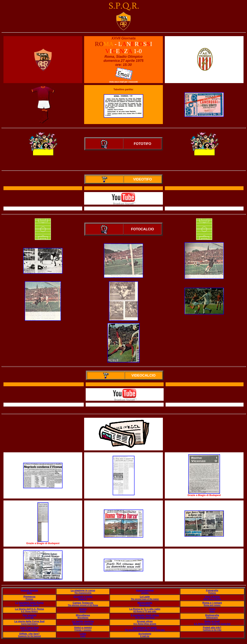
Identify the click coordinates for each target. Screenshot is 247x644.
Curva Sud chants (29, 630)
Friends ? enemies (83, 630)
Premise (29, 599)
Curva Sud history (29, 624)
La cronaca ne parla (145, 627)
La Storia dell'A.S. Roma (30, 609)
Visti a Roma (212, 597)
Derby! (83, 609)
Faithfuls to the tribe (212, 630)
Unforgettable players (29, 605)
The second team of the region (145, 599)
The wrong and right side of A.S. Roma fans (145, 630)
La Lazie (145, 597)
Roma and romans (212, 605)
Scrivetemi (145, 634)
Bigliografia (212, 615)
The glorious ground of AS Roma (83, 605)
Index (29, 593)
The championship (83, 593)
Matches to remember (83, 624)
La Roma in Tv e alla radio (145, 609)
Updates (145, 593)
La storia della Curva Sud (29, 621)
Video (212, 609)
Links (83, 634)
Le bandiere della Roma (30, 603)
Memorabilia (145, 603)
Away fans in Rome (212, 599)
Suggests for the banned (29, 636)
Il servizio (125, 405)
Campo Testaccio (83, 603)
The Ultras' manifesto (145, 618)
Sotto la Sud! (212, 621)
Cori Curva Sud (29, 627)
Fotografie (212, 590)
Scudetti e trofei (83, 597)
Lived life (29, 618)
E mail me (145, 636)
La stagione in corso (83, 590)
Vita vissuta (29, 615)
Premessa (29, 597)
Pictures (212, 593)
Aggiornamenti (145, 590)
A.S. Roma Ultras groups (145, 624)
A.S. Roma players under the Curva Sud (212, 624)
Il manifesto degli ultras (145, 615)
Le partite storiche (83, 621)
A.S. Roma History (29, 611)
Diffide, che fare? (29, 634)
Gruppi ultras (145, 621)
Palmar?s (83, 599)
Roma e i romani (212, 603)
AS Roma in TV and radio (145, 611)
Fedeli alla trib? (212, 627)
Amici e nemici (83, 627)
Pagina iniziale (30, 590)
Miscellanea (83, 615)
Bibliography (212, 618)
